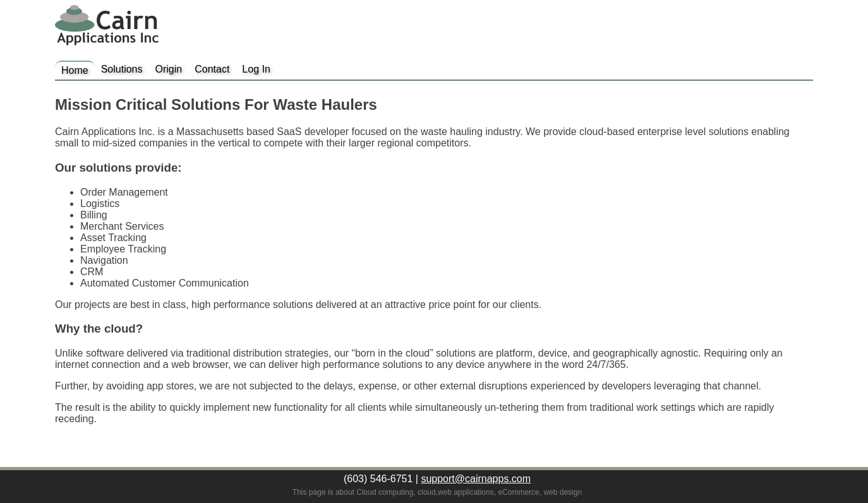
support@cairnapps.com (476, 479)
